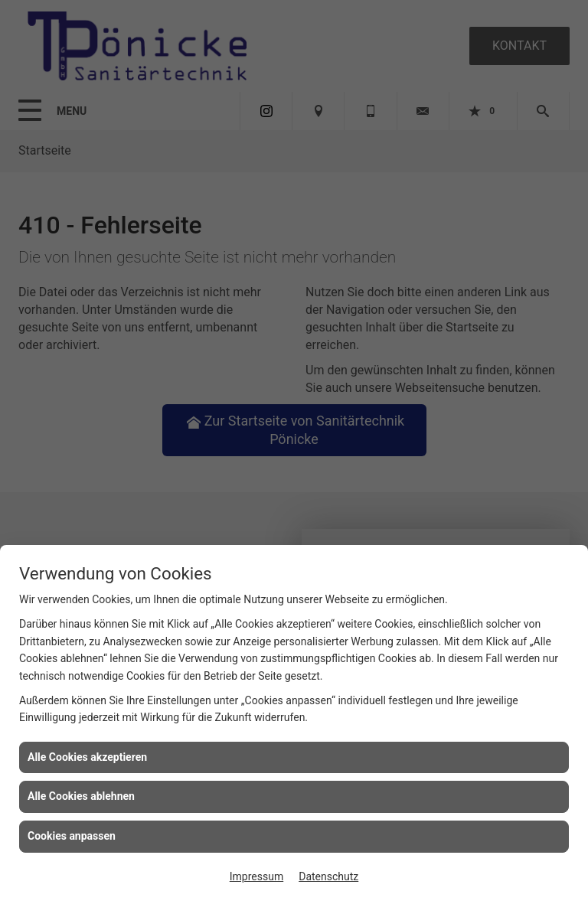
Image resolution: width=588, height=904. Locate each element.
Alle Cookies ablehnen (81, 796)
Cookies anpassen (72, 836)
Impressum (256, 876)
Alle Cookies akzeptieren (87, 757)
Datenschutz (328, 876)
